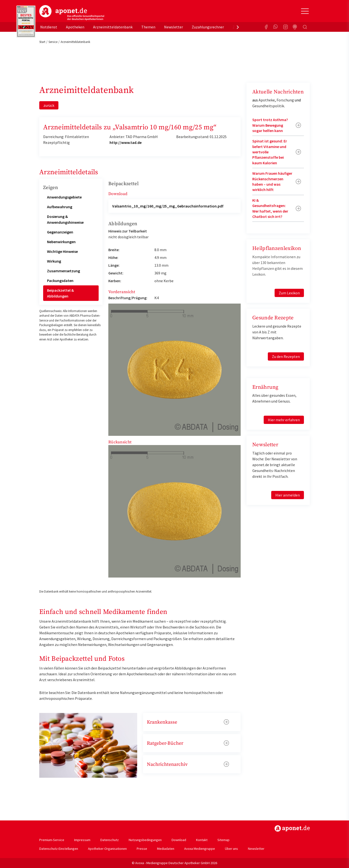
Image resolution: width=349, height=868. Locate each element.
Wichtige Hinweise (62, 251)
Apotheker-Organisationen (107, 849)
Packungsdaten (60, 281)
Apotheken (75, 27)
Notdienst (49, 27)
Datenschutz (110, 840)
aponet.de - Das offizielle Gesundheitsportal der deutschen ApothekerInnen (72, 13)
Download (179, 840)
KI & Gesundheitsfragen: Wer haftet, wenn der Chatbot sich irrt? (270, 208)
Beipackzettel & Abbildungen (60, 293)
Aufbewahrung (60, 207)
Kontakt (202, 840)
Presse (142, 849)
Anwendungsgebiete (64, 197)
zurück (49, 105)
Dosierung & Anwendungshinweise (65, 219)
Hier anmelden (288, 495)
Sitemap (223, 840)
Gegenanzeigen (60, 232)
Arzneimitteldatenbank (113, 27)
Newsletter (174, 27)
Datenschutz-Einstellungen (59, 849)
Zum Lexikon (289, 293)
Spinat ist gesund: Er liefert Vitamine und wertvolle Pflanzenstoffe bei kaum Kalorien (270, 152)
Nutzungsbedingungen (145, 840)
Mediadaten (166, 849)
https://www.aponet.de (292, 828)
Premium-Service (52, 840)
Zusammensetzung (63, 271)
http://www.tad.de (126, 142)
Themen (148, 27)
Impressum (82, 840)
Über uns (231, 849)
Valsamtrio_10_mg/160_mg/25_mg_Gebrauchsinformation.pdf (168, 206)
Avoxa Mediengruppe (200, 849)
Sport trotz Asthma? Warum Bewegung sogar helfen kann (270, 125)
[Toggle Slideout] (305, 11)
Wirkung (54, 261)
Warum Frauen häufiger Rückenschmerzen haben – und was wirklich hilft (272, 181)
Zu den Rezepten (286, 356)
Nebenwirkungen (61, 242)
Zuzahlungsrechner (208, 27)
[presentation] (238, 27)
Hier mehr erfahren (284, 420)
